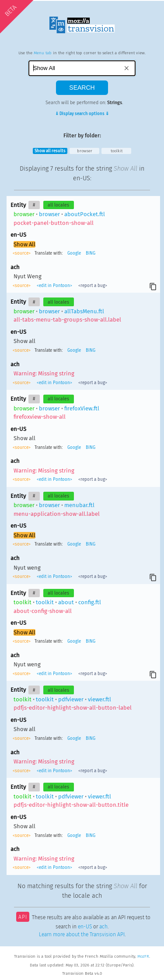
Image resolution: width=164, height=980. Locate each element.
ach (103, 927)
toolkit (117, 151)
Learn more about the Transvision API (82, 934)
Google (74, 253)
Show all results (50, 151)
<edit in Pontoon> (54, 286)
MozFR (143, 956)
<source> (22, 253)
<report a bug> (92, 286)
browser (85, 151)
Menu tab (43, 53)
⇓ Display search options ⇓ (82, 114)
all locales (58, 205)
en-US (85, 927)
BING (91, 253)
